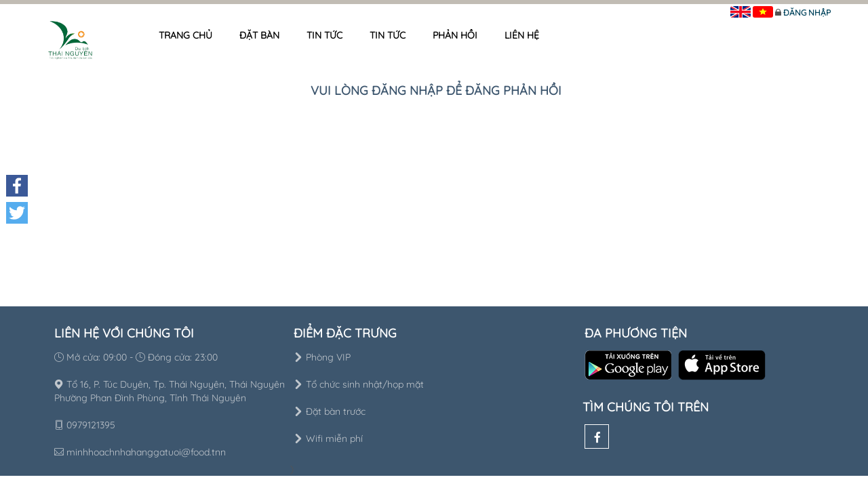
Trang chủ (185, 35)
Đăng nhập (807, 13)
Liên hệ (522, 35)
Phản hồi (455, 35)
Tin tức (324, 35)
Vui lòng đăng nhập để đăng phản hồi (436, 90)
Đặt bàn (259, 35)
